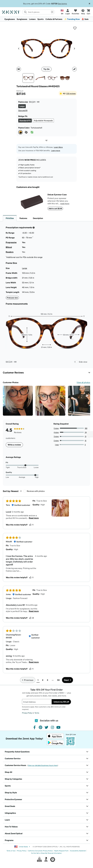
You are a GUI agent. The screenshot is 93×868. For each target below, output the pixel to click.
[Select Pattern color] (26, 132)
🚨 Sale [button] (85, 19)
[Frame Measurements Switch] (76, 362)
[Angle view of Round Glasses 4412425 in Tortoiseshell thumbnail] (53, 78)
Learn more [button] (56, 150)
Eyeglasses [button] (10, 19)
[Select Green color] (32, 132)
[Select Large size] (22, 106)
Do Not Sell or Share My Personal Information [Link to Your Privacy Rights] (46, 853)
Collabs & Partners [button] (54, 19)
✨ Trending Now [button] (72, 19)
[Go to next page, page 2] (68, 680)
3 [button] (47, 680)
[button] (52, 12)
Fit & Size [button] (10, 218)
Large (25, 268)
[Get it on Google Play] (55, 743)
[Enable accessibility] (90, 434)
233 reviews (71, 93)
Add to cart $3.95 (55, 208)
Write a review (14, 445)
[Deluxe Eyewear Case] (32, 202)
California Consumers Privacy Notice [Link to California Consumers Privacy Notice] (40, 851)
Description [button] (38, 218)
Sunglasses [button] (22, 19)
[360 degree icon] (19, 69)
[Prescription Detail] (33, 228)
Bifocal (9, 247)
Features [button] (23, 218)
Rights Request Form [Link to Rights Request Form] (61, 851)
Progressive (11, 242)
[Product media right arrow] (74, 48)
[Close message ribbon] (89, 4)
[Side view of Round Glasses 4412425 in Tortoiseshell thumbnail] (40, 78)
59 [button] (58, 680)
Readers (10, 252)
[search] (36, 12)
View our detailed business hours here (43, 765)
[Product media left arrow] (19, 48)
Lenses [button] (32, 19)
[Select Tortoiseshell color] (20, 132)
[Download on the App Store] (55, 736)
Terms (37, 713)
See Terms (62, 4)
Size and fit (23, 110)
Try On (46, 69)
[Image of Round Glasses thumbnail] (65, 78)
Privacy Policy (27, 713)
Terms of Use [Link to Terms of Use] (11, 851)
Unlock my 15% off (61, 702)
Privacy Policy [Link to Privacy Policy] (22, 851)
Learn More (58, 147)
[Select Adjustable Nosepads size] (43, 121)
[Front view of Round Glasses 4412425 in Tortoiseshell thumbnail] (28, 78)
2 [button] (43, 680)
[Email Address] (37, 702)
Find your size (12, 298)
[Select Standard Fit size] (25, 121)
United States (22, 847)
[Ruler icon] (74, 69)
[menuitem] (46, 19)
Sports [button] (41, 19)
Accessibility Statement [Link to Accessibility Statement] (78, 851)
